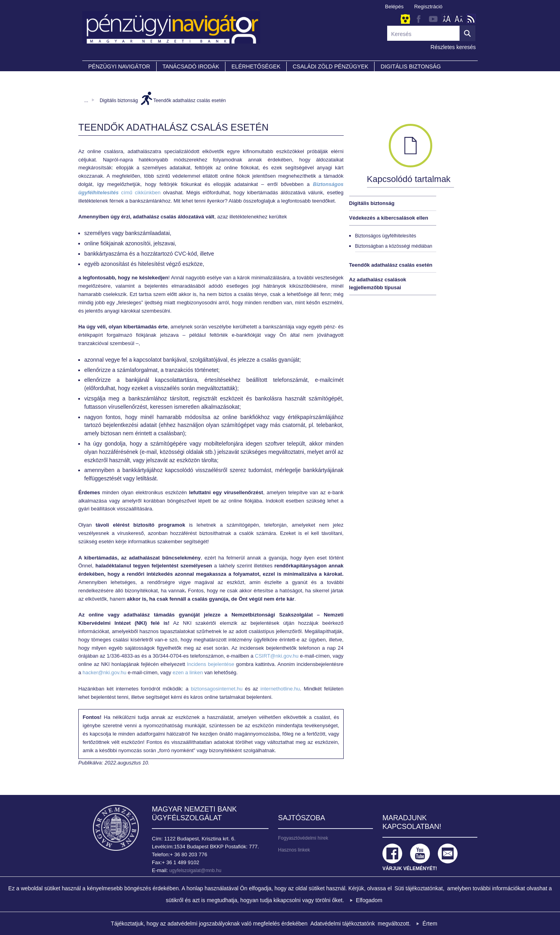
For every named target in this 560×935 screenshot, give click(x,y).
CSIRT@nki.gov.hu (277, 656)
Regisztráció (428, 7)
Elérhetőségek (256, 66)
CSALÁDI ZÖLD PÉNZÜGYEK (330, 66)
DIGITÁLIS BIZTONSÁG (411, 66)
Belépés (394, 7)
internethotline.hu (280, 689)
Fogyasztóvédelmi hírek (303, 838)
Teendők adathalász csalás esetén (190, 101)
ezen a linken (188, 672)
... (86, 101)
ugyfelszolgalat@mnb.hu (195, 871)
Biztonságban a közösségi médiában (394, 246)
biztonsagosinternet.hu (217, 689)
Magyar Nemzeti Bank (116, 828)
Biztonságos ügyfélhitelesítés (386, 236)
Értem (430, 924)
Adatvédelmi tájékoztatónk (343, 924)
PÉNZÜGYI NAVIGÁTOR (119, 66)
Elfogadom (369, 900)
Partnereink (108, 78)
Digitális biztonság (119, 101)
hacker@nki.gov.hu (105, 672)
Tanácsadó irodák (191, 66)
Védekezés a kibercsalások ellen (389, 218)
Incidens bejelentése (211, 664)
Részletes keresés (453, 47)
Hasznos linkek (294, 850)
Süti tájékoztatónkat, (420, 888)
